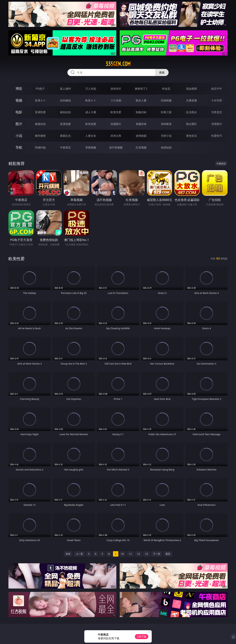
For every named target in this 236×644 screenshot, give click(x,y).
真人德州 (65, 89)
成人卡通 (91, 112)
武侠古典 (116, 136)
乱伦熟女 (191, 112)
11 (130, 554)
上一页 (79, 554)
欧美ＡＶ (91, 100)
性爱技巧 (217, 136)
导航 (19, 147)
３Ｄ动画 (116, 100)
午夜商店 (65, 147)
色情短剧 (166, 147)
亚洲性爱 (40, 112)
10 (122, 554)
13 (146, 554)
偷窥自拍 (40, 124)
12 (138, 554)
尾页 (168, 554)
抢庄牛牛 (217, 89)
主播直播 (191, 100)
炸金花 (166, 89)
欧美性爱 (116, 112)
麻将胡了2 (141, 89)
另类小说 (166, 136)
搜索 (162, 72)
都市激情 (40, 136)
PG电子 (40, 89)
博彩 (19, 89)
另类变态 (217, 112)
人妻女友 (91, 136)
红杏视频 (141, 147)
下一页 (157, 554)
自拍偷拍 (65, 100)
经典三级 (166, 112)
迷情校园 (141, 136)
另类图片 (217, 124)
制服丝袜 (141, 112)
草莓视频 (91, 147)
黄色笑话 (191, 136)
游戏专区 (116, 89)
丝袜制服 (166, 100)
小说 (19, 136)
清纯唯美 (166, 124)
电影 (19, 112)
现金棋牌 (191, 89)
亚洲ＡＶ (40, 100)
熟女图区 (191, 124)
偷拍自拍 (65, 112)
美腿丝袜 (141, 124)
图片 (19, 124)
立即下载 (142, 637)
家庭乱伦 (65, 136)
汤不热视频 (116, 147)
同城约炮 (40, 147)
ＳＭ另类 (217, 100)
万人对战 (91, 89)
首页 (68, 554)
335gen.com (118, 64)
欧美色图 (91, 124)
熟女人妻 (141, 100)
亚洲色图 (65, 124)
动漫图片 (116, 124)
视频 (19, 100)
